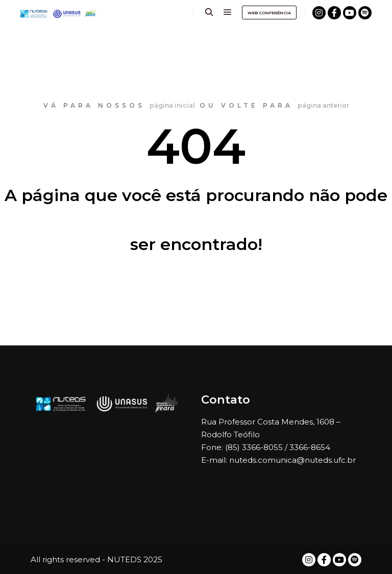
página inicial (172, 105)
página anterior (323, 105)
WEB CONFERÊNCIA (269, 13)
